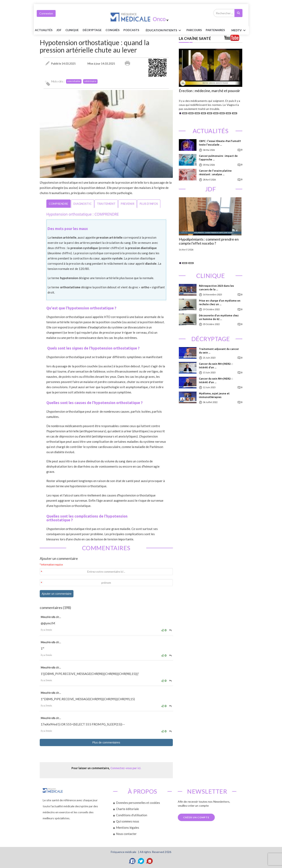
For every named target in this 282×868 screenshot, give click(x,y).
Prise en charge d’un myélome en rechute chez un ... (220, 302)
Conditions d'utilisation (132, 815)
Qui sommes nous (128, 821)
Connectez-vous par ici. (126, 768)
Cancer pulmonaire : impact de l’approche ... (218, 158)
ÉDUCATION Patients (164, 30)
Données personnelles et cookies (138, 803)
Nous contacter (126, 834)
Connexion (46, 13)
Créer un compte (196, 817)
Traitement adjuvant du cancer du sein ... (219, 351)
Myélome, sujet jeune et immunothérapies (214, 395)
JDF (59, 30)
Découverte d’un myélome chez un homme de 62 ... (219, 317)
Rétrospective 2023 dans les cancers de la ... (216, 288)
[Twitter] (141, 861)
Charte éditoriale (127, 809)
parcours (194, 30)
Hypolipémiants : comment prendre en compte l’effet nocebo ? (209, 241)
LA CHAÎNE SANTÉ (195, 38)
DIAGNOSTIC (83, 204)
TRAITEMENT (106, 204)
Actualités (44, 30)
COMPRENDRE (59, 204)
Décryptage (92, 30)
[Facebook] (132, 861)
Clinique (72, 30)
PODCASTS (131, 30)
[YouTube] (150, 861)
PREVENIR (127, 204)
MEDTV (239, 30)
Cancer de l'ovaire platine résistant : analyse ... (215, 172)
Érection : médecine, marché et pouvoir (209, 91)
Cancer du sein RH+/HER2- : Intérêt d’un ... (216, 366)
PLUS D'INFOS (149, 204)
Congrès (112, 30)
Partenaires (215, 30)
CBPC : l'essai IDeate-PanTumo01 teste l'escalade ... (220, 143)
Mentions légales (128, 827)
